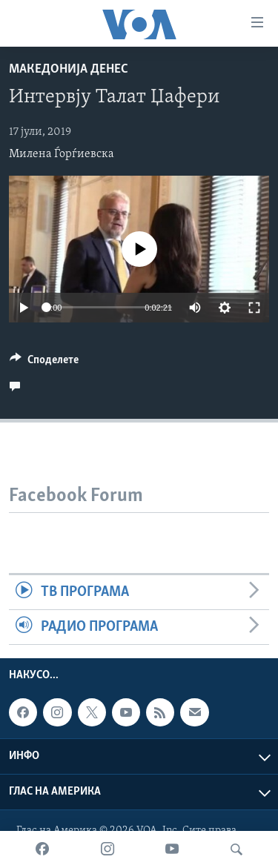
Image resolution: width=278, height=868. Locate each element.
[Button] (44, 363)
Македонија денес (69, 69)
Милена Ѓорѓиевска (62, 154)
